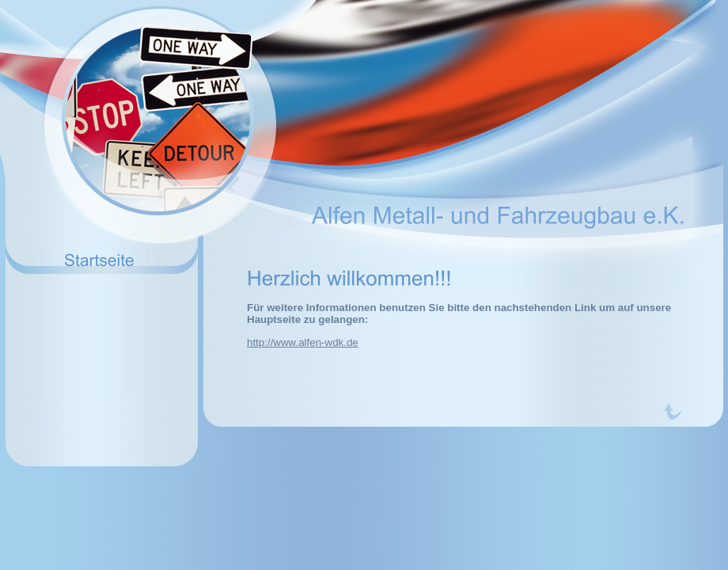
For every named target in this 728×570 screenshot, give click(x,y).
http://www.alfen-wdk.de (303, 342)
